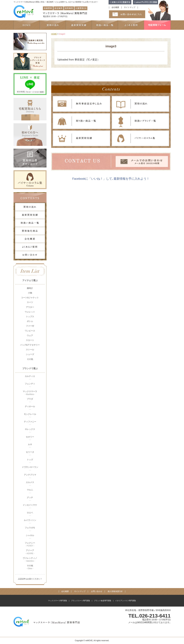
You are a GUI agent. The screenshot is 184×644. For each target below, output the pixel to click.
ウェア (30, 335)
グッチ (30, 499)
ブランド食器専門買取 (103, 601)
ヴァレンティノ (30, 559)
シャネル (30, 537)
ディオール (30, 408)
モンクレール (30, 416)
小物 (30, 293)
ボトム (30, 321)
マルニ (30, 491)
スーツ (30, 302)
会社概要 (115, 7)
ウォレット (30, 312)
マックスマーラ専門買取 (58, 601)
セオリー (30, 438)
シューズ (30, 354)
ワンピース (30, 331)
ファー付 (30, 326)
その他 (30, 359)
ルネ (30, 446)
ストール (30, 350)
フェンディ (30, 385)
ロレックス (30, 431)
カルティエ (30, 378)
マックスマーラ (30, 393)
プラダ (30, 400)
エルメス (30, 484)
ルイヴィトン (30, 522)
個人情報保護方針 (115, 591)
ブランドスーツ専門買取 (81, 601)
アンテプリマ (30, 476)
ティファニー (30, 423)
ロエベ (30, 514)
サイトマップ (130, 7)
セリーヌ (30, 453)
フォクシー (30, 544)
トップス (30, 317)
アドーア (30, 552)
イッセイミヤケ (30, 506)
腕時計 (30, 288)
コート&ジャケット (30, 298)
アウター (30, 307)
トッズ (30, 461)
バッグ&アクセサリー (30, 345)
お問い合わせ (97, 591)
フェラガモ (30, 529)
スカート (30, 340)
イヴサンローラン (30, 468)
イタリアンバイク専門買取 (126, 601)
